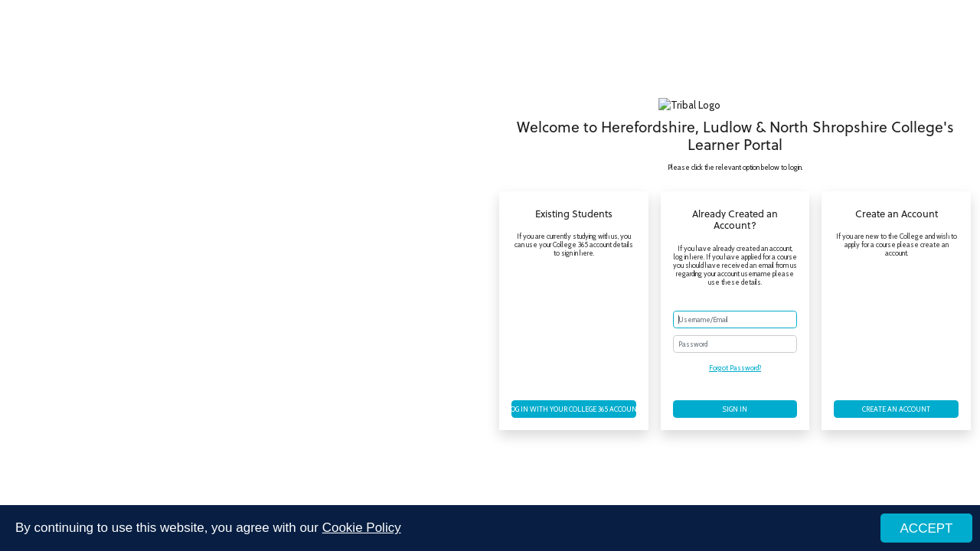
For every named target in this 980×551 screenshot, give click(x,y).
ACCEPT (927, 529)
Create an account (896, 409)
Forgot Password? (735, 368)
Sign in (735, 409)
